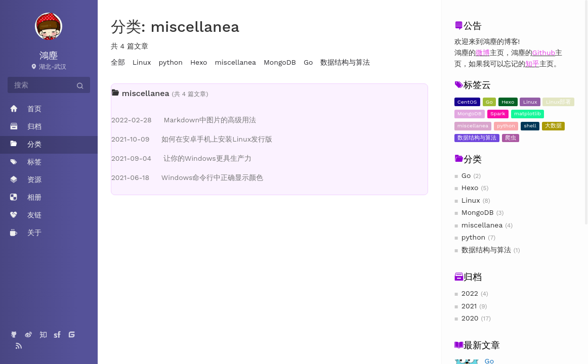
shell (530, 126)
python (506, 126)
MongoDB (470, 113)
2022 (470, 293)
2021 (469, 306)
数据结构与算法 (477, 138)
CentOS (467, 102)
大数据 (553, 126)
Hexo (508, 102)
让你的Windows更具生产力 (181, 158)
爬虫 (511, 138)
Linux (530, 102)
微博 (483, 53)
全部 (118, 62)
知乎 (532, 64)
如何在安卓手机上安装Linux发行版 (192, 139)
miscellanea (473, 126)
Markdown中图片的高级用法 (184, 120)
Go (489, 102)
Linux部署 (559, 102)
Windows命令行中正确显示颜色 (187, 177)
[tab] (270, 94)
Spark (498, 113)
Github (544, 53)
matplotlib (528, 113)
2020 (470, 318)
